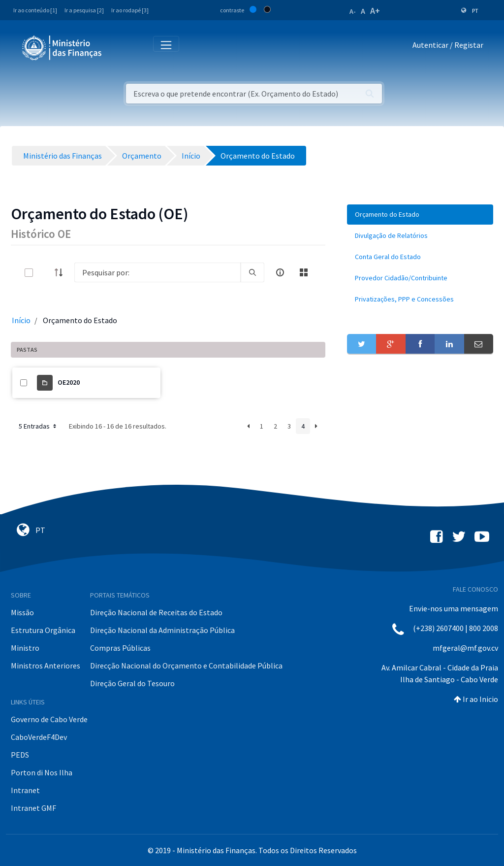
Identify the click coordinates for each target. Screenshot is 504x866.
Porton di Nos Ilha (42, 772)
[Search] (157, 272)
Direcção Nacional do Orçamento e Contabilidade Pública (186, 666)
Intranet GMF (33, 808)
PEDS (20, 755)
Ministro (25, 648)
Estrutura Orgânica (43, 630)
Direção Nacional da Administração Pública (162, 630)
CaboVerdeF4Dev (39, 737)
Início (21, 320)
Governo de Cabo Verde (49, 719)
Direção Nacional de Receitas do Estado (156, 612)
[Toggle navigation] (117, 47)
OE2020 (69, 382)
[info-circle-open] (280, 272)
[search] (252, 272)
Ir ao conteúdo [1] (35, 10)
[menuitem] (420, 215)
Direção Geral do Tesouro (132, 683)
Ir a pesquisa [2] (84, 10)
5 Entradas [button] (38, 426)
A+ (375, 11)
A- (353, 11)
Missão (22, 612)
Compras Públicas (120, 648)
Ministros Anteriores (46, 666)
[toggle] (45, 273)
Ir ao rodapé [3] (130, 10)
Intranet (25, 790)
